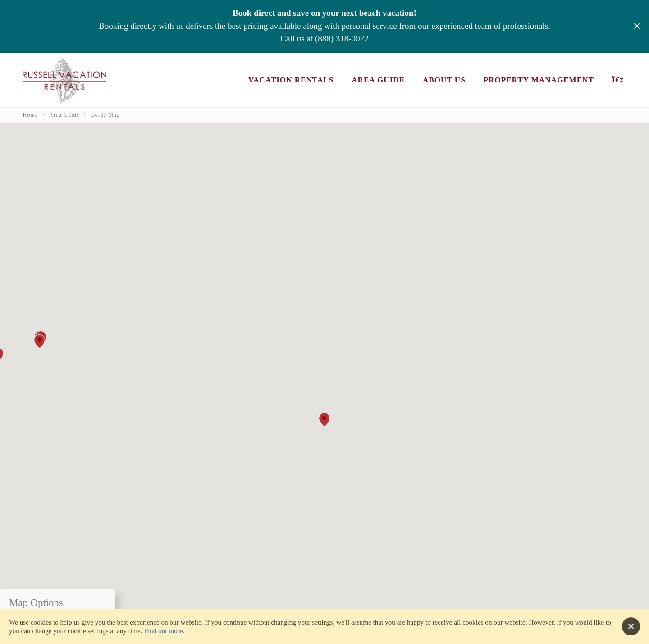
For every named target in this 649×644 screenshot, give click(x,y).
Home (30, 115)
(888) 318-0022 (342, 39)
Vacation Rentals (291, 80)
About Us (444, 80)
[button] (324, 420)
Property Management (539, 80)
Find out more (163, 631)
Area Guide (378, 80)
